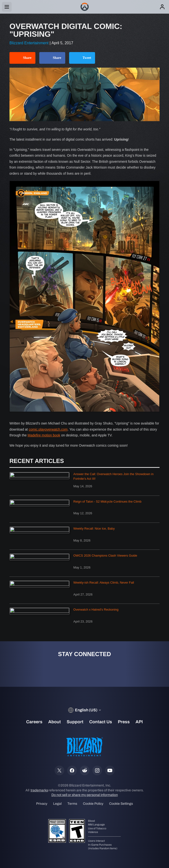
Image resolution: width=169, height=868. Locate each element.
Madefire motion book (44, 435)
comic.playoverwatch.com (48, 429)
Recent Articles (37, 461)
